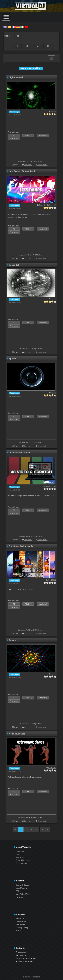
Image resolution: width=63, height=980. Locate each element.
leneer (54, 111)
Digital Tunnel (16, 78)
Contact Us (21, 922)
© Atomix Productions (32, 977)
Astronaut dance (17, 734)
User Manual (22, 888)
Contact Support (23, 885)
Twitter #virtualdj (25, 961)
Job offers (20, 925)
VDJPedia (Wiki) (23, 894)
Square (12, 640)
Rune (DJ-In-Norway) (48, 205)
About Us (20, 919)
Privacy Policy (22, 928)
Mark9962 (52, 580)
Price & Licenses (23, 860)
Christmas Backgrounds (21, 546)
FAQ (18, 891)
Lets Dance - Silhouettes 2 (22, 171)
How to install (43, 165)
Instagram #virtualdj (26, 958)
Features (20, 857)
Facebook (21, 952)
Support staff (51, 486)
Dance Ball (14, 265)
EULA (18, 931)
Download (20, 851)
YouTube (21, 955)
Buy (18, 854)
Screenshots (21, 863)
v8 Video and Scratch (19, 453)
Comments (28, 165)
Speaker (13, 359)
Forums (19, 897)
